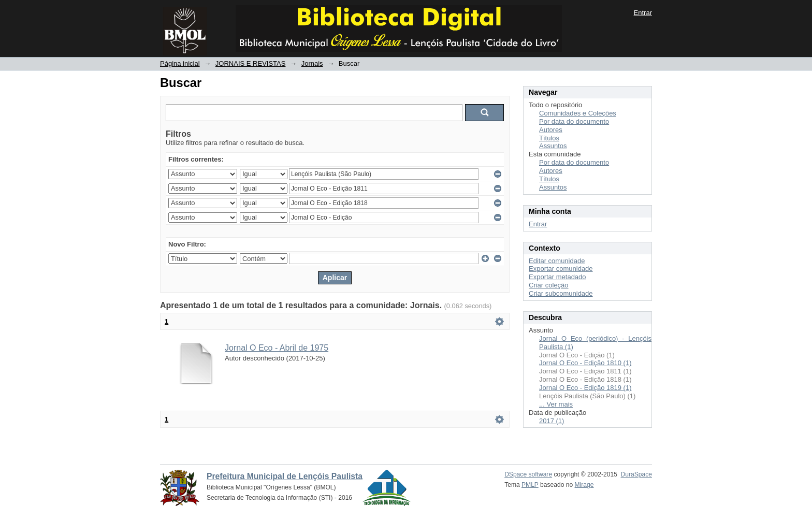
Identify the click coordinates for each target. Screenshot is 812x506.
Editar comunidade (557, 261)
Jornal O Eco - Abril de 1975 (277, 348)
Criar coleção (549, 285)
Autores (551, 130)
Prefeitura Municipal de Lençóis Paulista (285, 476)
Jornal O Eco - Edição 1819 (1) (585, 388)
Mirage (584, 485)
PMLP (530, 485)
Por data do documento (574, 121)
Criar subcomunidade (561, 293)
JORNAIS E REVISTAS (251, 63)
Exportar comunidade (561, 269)
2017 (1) (552, 421)
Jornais (312, 63)
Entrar (643, 13)
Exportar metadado (557, 277)
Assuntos (553, 146)
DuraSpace (636, 474)
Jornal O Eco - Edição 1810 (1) (585, 363)
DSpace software (528, 474)
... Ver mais (556, 404)
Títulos (549, 138)
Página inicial (180, 63)
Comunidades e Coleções (578, 113)
